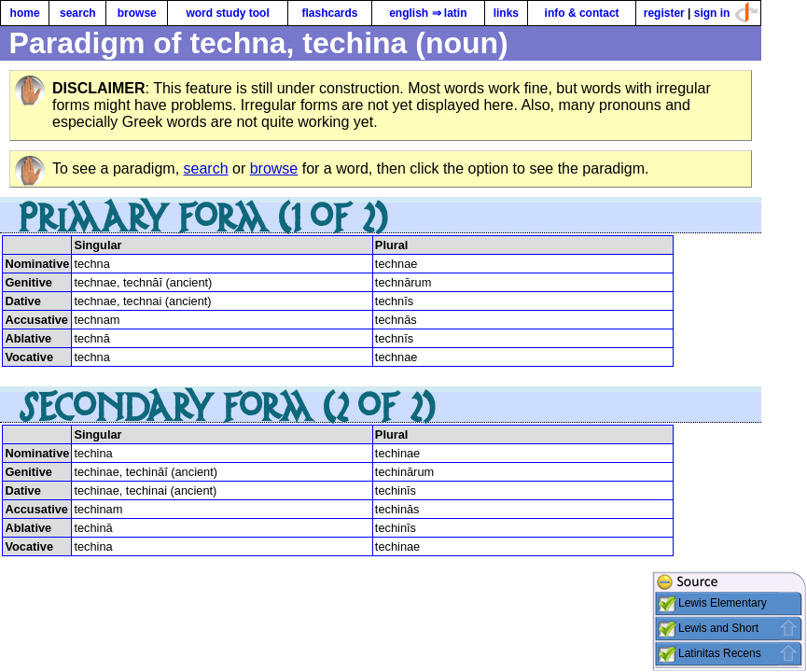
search (78, 13)
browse (137, 13)
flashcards (329, 13)
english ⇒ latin (428, 13)
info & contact (582, 13)
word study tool (227, 13)
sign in (712, 13)
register (664, 13)
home (25, 13)
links (506, 13)
